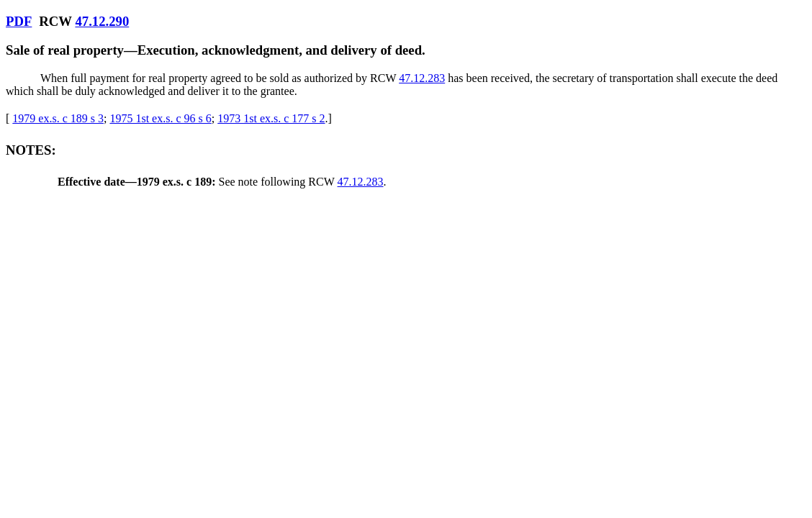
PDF (19, 21)
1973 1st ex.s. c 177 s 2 (271, 118)
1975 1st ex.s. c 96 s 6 (160, 118)
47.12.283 (422, 78)
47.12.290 (102, 21)
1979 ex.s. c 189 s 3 (58, 118)
